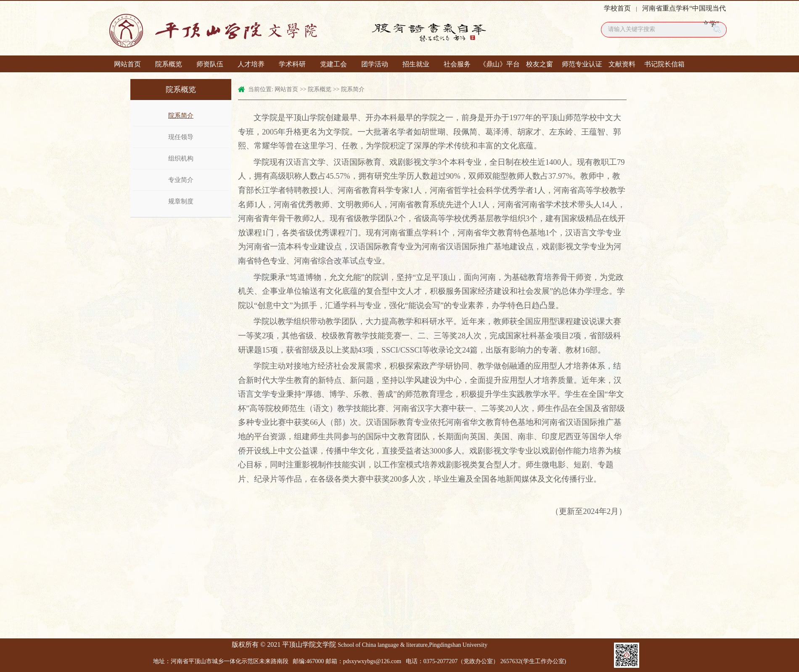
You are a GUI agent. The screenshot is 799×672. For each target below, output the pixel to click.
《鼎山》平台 (498, 64)
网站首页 (127, 64)
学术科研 (292, 64)
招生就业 (416, 64)
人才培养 (251, 64)
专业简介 (181, 180)
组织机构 (181, 158)
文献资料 (622, 64)
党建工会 (333, 64)
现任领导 (181, 137)
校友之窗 (540, 64)
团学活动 (375, 64)
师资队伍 (210, 64)
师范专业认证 (581, 64)
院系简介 (181, 116)
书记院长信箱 (663, 64)
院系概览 (169, 64)
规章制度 (181, 201)
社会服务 (457, 64)
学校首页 (617, 8)
